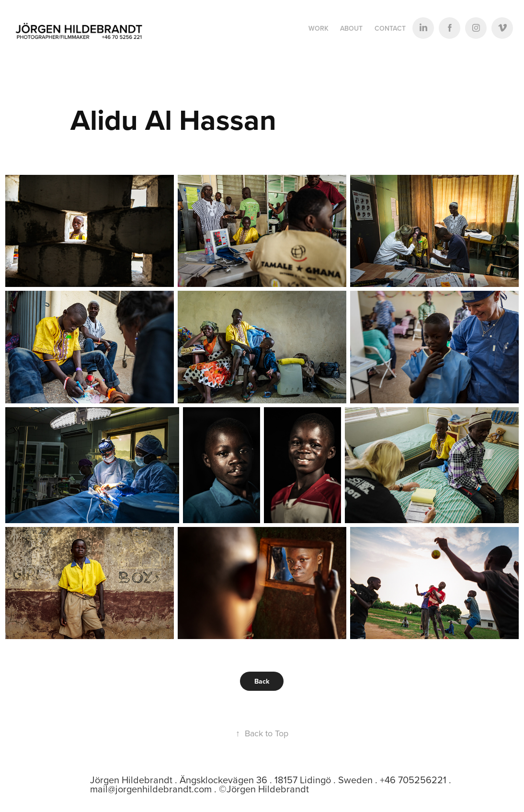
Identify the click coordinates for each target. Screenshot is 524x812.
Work (319, 28)
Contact (390, 28)
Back (262, 681)
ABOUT (351, 28)
